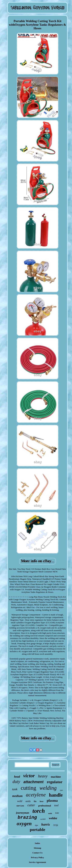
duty (16, 782)
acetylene (36, 795)
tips (36, 825)
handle (56, 795)
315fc (56, 825)
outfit (50, 813)
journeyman (23, 813)
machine (56, 777)
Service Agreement (37, 862)
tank (15, 789)
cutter (31, 805)
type (61, 790)
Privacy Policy (38, 857)
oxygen (24, 824)
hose (42, 801)
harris (46, 824)
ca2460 (43, 819)
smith (28, 801)
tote (57, 813)
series (20, 806)
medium (17, 796)
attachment (34, 782)
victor (29, 776)
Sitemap (38, 848)
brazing (27, 817)
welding (48, 788)
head (17, 777)
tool (56, 805)
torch (39, 811)
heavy (43, 776)
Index (38, 843)
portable (38, 830)
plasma (52, 800)
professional (45, 806)
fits (35, 801)
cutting (28, 788)
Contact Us (38, 853)
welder (53, 818)
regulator (55, 782)
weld (20, 801)
